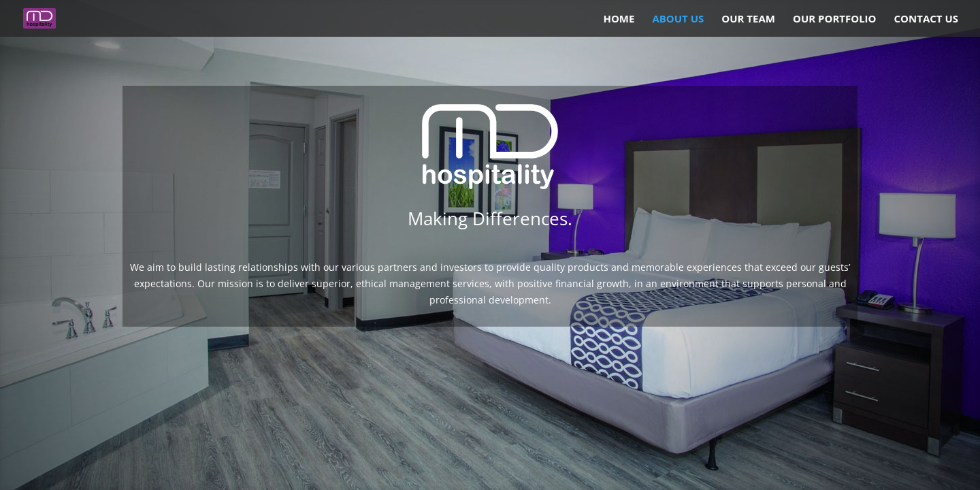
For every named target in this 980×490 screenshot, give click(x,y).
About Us (678, 19)
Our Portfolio (835, 19)
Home (619, 19)
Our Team (748, 19)
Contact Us (926, 19)
